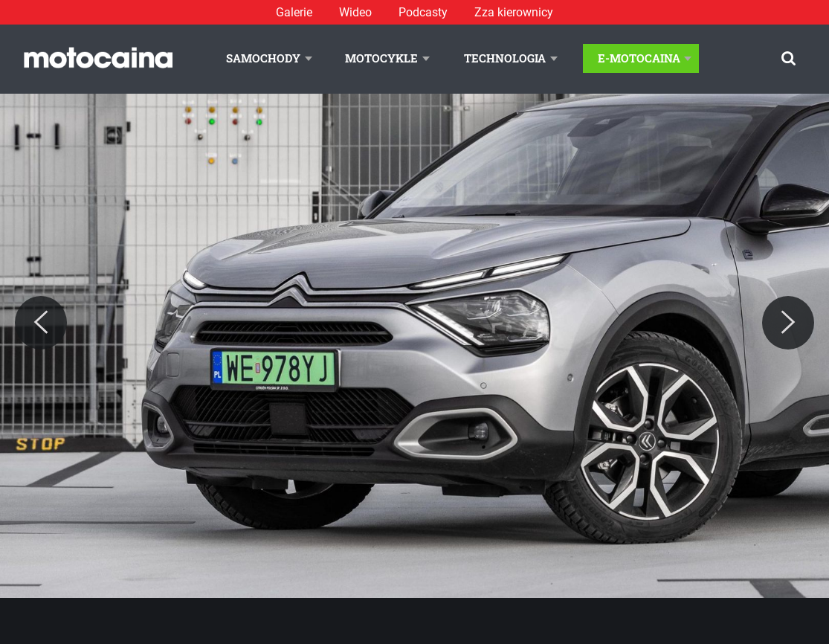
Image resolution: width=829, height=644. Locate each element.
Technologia (505, 58)
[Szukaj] (788, 58)
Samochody (263, 58)
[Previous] (41, 323)
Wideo (355, 12)
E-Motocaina (639, 58)
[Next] (788, 323)
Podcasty (423, 12)
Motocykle (381, 58)
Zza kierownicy (514, 12)
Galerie (294, 12)
